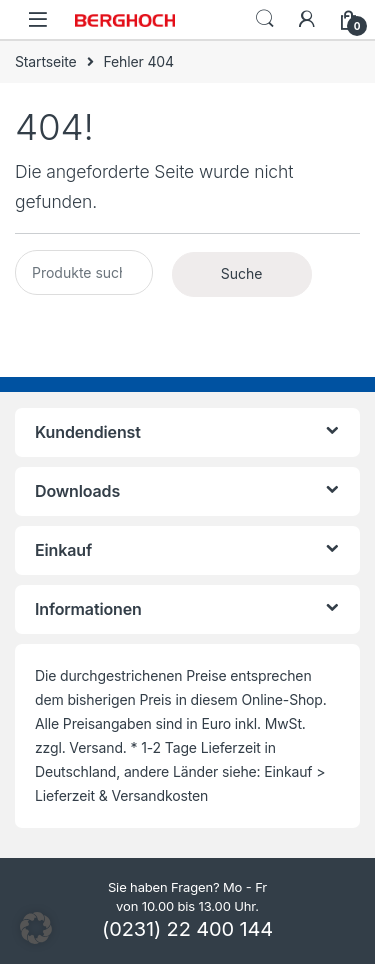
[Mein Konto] (307, 19)
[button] (36, 928)
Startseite (46, 61)
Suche (242, 273)
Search (265, 19)
